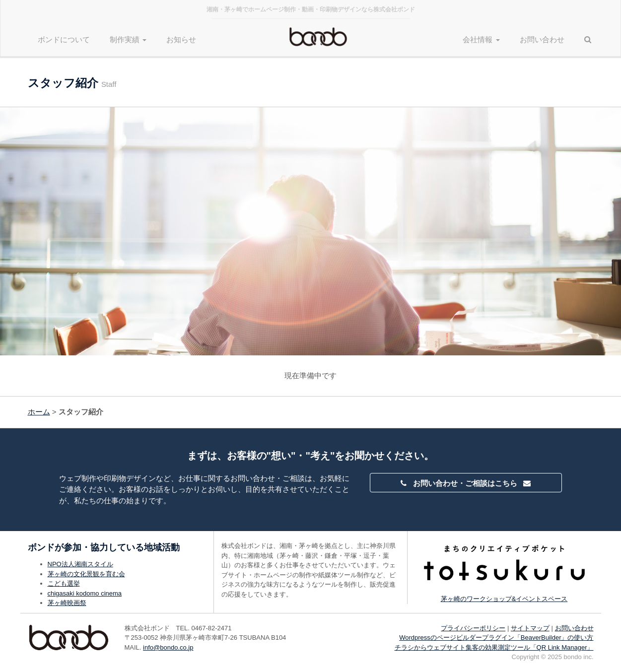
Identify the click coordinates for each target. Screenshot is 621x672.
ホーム (39, 412)
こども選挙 (64, 583)
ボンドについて (64, 39)
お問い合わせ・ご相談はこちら (466, 483)
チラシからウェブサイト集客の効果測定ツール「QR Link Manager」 (494, 647)
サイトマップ (530, 628)
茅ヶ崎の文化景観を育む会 (86, 574)
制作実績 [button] (128, 39)
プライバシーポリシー (473, 628)
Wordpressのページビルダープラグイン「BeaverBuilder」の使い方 (496, 638)
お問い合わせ (542, 39)
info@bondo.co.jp (168, 647)
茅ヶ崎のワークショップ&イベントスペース (504, 599)
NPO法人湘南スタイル (80, 564)
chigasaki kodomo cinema (85, 593)
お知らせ (181, 39)
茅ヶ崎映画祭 (67, 603)
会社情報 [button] (481, 39)
